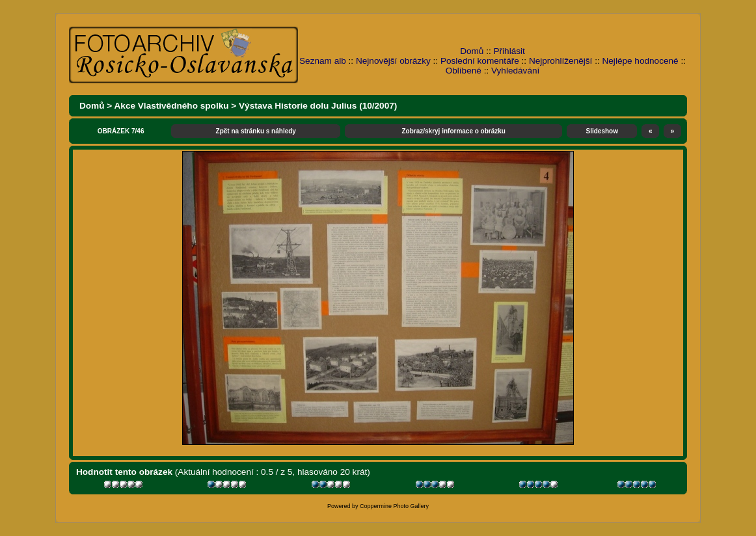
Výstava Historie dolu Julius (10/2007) (318, 106)
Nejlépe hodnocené (640, 61)
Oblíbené (464, 71)
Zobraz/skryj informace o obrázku (453, 131)
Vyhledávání (515, 71)
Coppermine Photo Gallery (394, 506)
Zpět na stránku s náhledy (256, 131)
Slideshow (602, 131)
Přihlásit (509, 51)
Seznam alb (323, 61)
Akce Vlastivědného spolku (172, 106)
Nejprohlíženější (560, 61)
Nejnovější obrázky (393, 61)
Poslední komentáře (480, 61)
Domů (472, 51)
